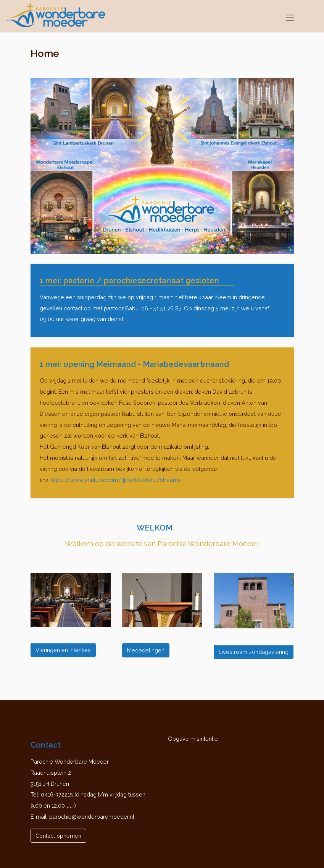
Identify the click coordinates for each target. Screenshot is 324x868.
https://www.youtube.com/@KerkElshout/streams (116, 480)
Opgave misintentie (193, 739)
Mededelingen (146, 650)
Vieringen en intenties (63, 650)
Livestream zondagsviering (254, 652)
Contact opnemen (58, 836)
